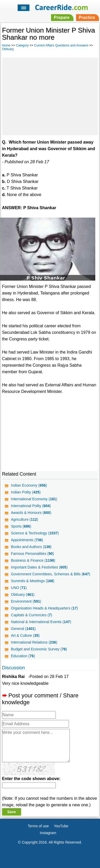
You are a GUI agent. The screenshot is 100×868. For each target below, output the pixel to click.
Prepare (62, 17)
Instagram (48, 833)
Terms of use (38, 826)
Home (6, 45)
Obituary (8, 49)
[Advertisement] (50, 96)
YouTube (61, 826)
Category (22, 45)
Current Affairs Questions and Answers (61, 45)
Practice (87, 17)
